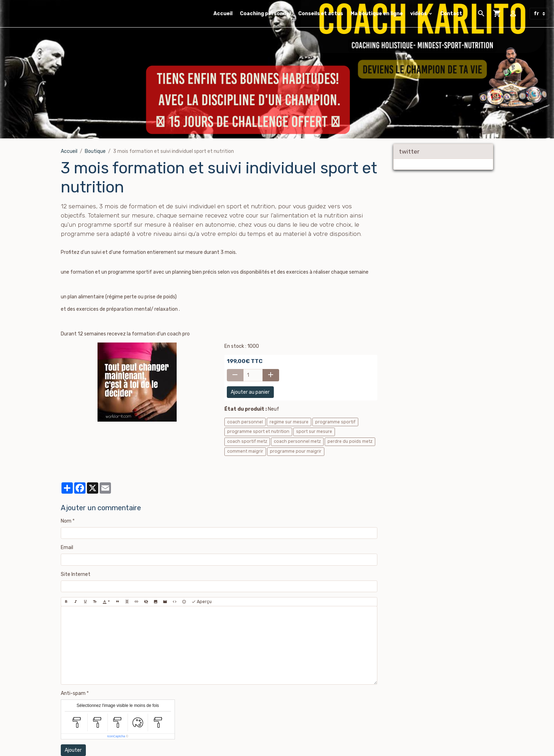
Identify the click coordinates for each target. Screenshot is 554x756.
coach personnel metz (297, 441)
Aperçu (202, 602)
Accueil (223, 14)
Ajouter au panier (250, 392)
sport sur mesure (314, 431)
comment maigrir (245, 451)
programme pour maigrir (296, 451)
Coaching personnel (265, 14)
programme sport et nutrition (258, 431)
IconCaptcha (116, 736)
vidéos (419, 14)
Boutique (95, 151)
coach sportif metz (247, 441)
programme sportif (335, 422)
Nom (66, 521)
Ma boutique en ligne (377, 14)
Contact (451, 14)
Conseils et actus (321, 14)
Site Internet (76, 574)
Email (67, 547)
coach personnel (245, 422)
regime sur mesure (289, 422)
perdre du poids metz (350, 441)
